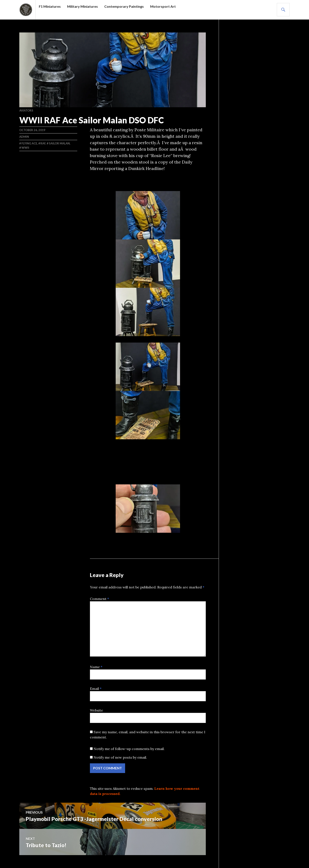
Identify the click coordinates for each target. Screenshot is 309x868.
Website (96, 710)
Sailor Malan (59, 143)
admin (24, 137)
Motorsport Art (163, 6)
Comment (99, 599)
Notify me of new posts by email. (120, 757)
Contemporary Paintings (124, 6)
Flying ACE (29, 143)
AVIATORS (26, 110)
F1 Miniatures (50, 6)
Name (96, 667)
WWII (25, 148)
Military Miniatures (83, 6)
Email (96, 689)
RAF (43, 143)
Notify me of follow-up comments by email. (129, 749)
